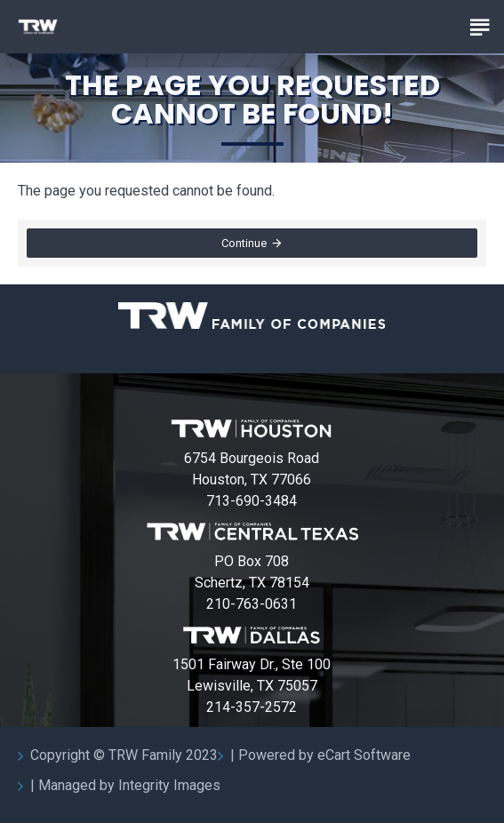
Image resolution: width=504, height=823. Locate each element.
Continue (244, 243)
